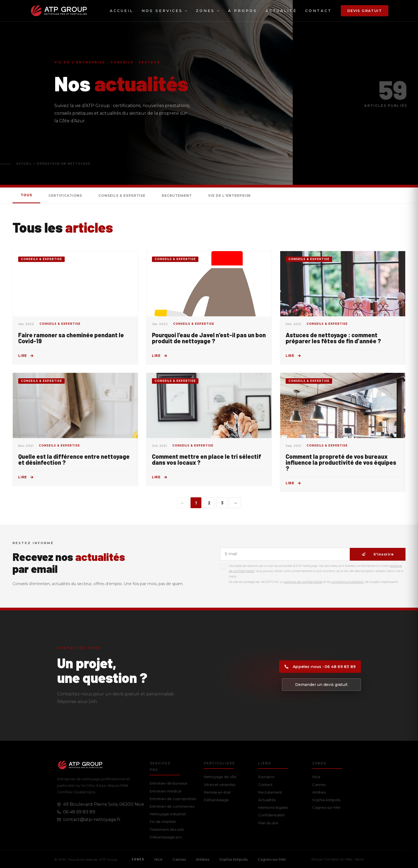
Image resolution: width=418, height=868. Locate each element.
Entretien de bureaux (169, 783)
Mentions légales (273, 807)
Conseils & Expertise (122, 196)
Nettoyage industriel (168, 814)
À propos (243, 11)
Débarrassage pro (166, 837)
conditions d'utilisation (348, 582)
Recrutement (177, 196)
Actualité (281, 11)
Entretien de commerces (172, 806)
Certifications (65, 196)
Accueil (121, 11)
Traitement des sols (167, 829)
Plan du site (268, 823)
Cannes (319, 785)
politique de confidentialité (303, 582)
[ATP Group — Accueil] (59, 11)
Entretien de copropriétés (173, 799)
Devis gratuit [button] (365, 11)
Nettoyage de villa (220, 777)
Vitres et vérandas (220, 785)
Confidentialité (271, 815)
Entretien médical (166, 791)
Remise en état (217, 792)
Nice (316, 777)
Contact (319, 11)
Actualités (267, 800)
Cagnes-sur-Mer (327, 807)
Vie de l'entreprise (230, 196)
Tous (26, 195)
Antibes (319, 792)
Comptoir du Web (338, 859)
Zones (208, 11)
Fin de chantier (163, 822)
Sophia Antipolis (326, 800)
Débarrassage (216, 800)
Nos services (165, 11)
